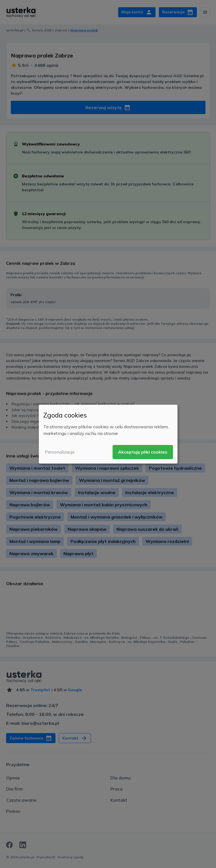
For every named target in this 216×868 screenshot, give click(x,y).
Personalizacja (60, 452)
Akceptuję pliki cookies (143, 452)
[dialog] (108, 434)
